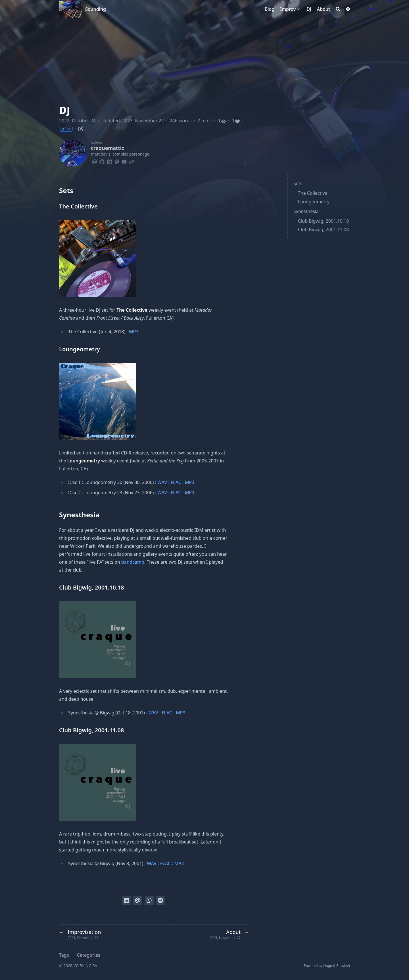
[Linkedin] (109, 161)
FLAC (176, 482)
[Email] (95, 161)
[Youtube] (124, 161)
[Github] (102, 161)
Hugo (328, 966)
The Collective (313, 193)
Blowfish (343, 966)
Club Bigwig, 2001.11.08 (323, 230)
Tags (64, 955)
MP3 (134, 332)
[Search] (338, 9)
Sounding (96, 9)
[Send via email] (138, 900)
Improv (288, 9)
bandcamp (133, 562)
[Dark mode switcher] (348, 9)
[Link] (132, 161)
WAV (162, 482)
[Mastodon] (117, 161)
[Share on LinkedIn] (126, 900)
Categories (89, 955)
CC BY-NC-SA (85, 966)
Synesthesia (306, 211)
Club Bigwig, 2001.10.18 (323, 221)
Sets (298, 183)
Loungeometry (314, 202)
